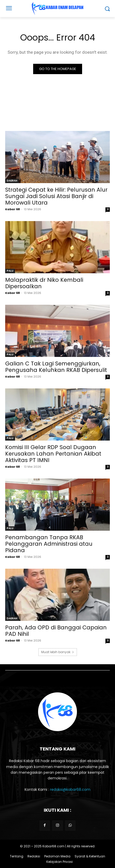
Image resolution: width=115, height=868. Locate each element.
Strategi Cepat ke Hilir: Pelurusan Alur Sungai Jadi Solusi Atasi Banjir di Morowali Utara (56, 196)
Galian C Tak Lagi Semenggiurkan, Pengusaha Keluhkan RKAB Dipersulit (56, 367)
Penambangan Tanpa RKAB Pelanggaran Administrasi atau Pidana (49, 544)
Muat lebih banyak (58, 652)
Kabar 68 (13, 209)
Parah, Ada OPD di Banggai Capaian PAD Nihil (56, 631)
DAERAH (12, 181)
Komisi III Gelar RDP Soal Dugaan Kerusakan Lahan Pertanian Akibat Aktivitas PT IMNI (53, 454)
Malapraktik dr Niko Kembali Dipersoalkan (44, 283)
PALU (10, 271)
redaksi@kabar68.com (70, 789)
